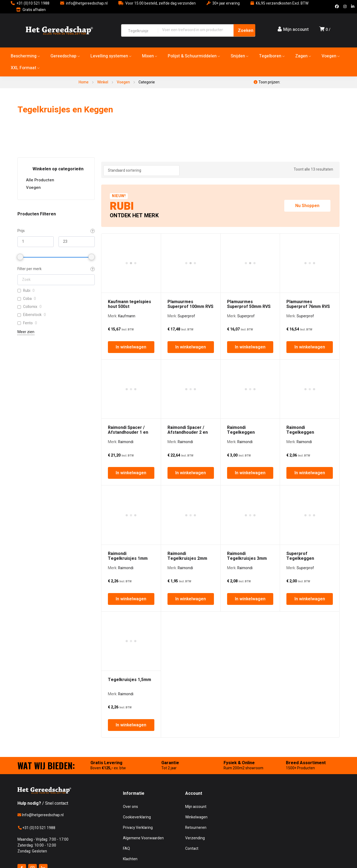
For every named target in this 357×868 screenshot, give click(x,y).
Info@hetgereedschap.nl (41, 604)
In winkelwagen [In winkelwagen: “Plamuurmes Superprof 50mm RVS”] (250, 294)
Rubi (27, 291)
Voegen (123, 82)
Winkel (103, 82)
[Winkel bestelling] (141, 171)
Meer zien (26, 332)
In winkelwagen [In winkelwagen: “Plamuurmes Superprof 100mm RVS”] (191, 294)
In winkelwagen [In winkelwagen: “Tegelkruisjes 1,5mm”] (131, 514)
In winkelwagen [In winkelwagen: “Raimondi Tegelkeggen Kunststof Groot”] (250, 367)
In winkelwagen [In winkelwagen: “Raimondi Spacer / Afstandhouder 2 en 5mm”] (191, 367)
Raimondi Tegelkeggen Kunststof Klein (302, 327)
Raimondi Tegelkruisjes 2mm (187, 398)
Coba (27, 299)
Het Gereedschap (57, 705)
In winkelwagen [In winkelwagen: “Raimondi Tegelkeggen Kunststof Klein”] (310, 367)
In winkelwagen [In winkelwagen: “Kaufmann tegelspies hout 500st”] (131, 294)
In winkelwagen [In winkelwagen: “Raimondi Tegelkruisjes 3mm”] (250, 441)
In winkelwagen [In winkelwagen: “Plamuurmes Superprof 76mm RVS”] (310, 294)
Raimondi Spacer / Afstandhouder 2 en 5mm (188, 327)
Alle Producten (40, 180)
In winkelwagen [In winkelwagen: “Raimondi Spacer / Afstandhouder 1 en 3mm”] (131, 367)
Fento (28, 323)
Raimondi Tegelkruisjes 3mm (247, 398)
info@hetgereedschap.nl (87, 3)
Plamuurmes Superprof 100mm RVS (190, 251)
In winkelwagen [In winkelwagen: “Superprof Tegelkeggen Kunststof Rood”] (310, 441)
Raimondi (126, 336)
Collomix (30, 307)
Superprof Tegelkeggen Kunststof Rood (302, 400)
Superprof (186, 263)
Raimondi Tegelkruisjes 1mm (128, 398)
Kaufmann (127, 263)
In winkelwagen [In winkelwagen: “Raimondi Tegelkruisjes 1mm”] (131, 441)
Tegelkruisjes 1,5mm (130, 469)
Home (84, 82)
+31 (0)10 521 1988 (33, 3)
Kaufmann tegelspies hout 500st (130, 251)
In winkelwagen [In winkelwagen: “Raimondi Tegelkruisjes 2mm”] (191, 441)
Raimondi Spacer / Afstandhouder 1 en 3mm (128, 327)
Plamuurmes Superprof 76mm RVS (308, 251)
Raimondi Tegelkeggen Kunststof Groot (244, 327)
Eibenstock (32, 315)
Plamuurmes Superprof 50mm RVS (249, 251)
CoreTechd (127, 705)
